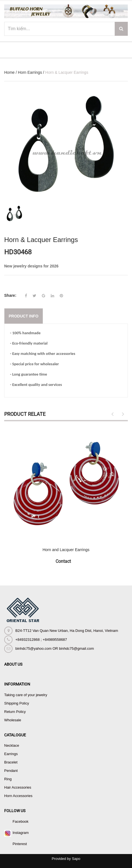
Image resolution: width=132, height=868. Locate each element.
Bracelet (11, 762)
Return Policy (15, 712)
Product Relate (25, 414)
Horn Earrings (30, 72)
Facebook (21, 821)
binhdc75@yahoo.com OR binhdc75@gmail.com (55, 648)
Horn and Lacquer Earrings (66, 550)
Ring (8, 779)
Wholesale (13, 720)
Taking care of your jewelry (26, 695)
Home (9, 72)
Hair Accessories (18, 787)
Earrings (11, 754)
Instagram (21, 833)
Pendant (11, 771)
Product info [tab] (24, 316)
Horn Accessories (18, 796)
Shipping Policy (17, 703)
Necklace (12, 745)
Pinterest (20, 844)
